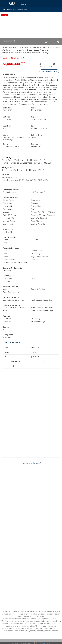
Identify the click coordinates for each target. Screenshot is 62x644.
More (23, 4)
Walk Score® (36, 463)
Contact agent (9, 42)
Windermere (45, 643)
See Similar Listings (49, 71)
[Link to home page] (12, 4)
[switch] (46, 42)
